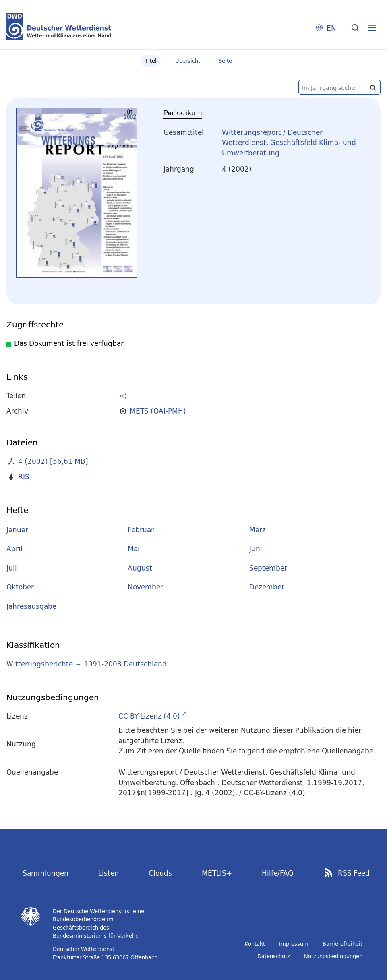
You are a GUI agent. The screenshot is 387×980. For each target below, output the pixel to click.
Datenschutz (274, 956)
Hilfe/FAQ (277, 873)
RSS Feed (354, 873)
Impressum (294, 944)
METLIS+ (217, 873)
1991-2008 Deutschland (125, 664)
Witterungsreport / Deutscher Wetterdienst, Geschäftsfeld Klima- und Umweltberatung (289, 143)
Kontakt (255, 944)
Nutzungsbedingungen (333, 956)
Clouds (160, 873)
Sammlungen (46, 873)
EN (331, 28)
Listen (109, 873)
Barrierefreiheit (343, 944)
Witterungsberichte (40, 664)
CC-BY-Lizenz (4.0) (149, 716)
